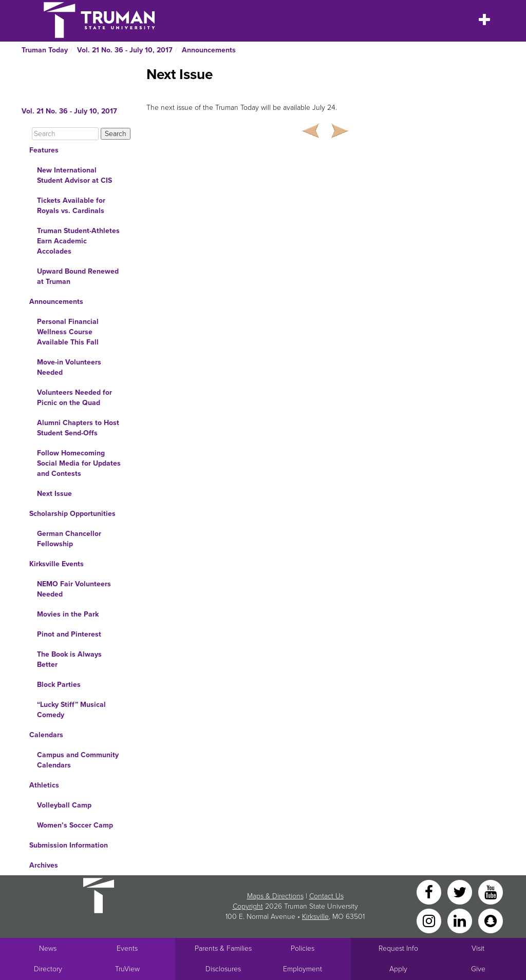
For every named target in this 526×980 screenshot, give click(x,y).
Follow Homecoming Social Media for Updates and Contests (79, 463)
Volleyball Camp (64, 805)
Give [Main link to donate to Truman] (478, 969)
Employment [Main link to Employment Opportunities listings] (303, 969)
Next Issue (54, 494)
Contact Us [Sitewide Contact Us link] (326, 896)
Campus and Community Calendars (78, 760)
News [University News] (48, 948)
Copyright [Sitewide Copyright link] (248, 906)
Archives (44, 865)
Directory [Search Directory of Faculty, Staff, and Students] (48, 969)
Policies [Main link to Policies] (303, 948)
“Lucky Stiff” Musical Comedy (71, 710)
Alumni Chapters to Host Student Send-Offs (78, 428)
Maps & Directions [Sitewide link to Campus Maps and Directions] (275, 896)
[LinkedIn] (461, 920)
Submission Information (69, 845)
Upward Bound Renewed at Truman (78, 276)
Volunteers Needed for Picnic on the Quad (74, 398)
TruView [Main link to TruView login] (127, 969)
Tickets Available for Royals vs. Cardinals (71, 206)
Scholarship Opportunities (72, 514)
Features (44, 150)
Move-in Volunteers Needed (69, 367)
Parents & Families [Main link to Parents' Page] (223, 948)
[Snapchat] (491, 920)
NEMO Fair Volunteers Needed (74, 589)
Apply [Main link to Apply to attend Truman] (398, 969)
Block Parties (59, 685)
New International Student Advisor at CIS (74, 175)
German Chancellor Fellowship (69, 539)
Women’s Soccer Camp (75, 825)
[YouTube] (491, 891)
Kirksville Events (57, 564)
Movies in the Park (68, 614)
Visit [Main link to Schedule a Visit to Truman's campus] (478, 948)
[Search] (65, 134)
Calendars (46, 735)
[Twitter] (461, 891)
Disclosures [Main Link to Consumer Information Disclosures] (223, 969)
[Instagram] (430, 920)
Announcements (209, 50)
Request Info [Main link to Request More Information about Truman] (398, 948)
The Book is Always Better (69, 659)
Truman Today (45, 50)
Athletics (44, 785)
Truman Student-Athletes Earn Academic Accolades (78, 241)
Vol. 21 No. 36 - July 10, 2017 (125, 50)
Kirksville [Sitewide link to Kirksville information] (315, 917)
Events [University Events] (127, 948)
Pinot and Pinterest (69, 634)
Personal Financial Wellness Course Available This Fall (68, 332)
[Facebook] (430, 891)
